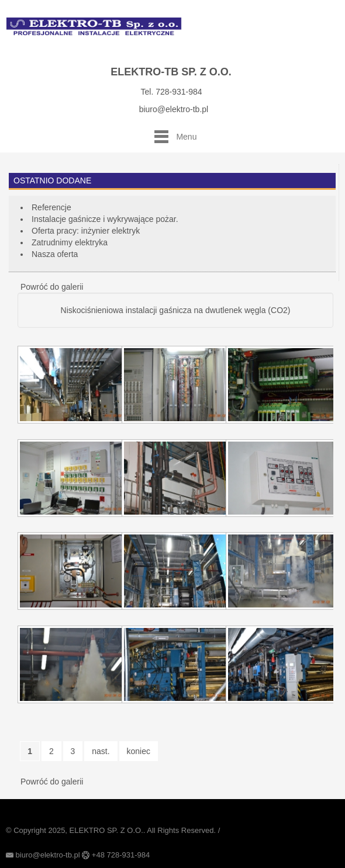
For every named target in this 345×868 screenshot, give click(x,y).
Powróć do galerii (52, 287)
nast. (101, 751)
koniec (139, 751)
